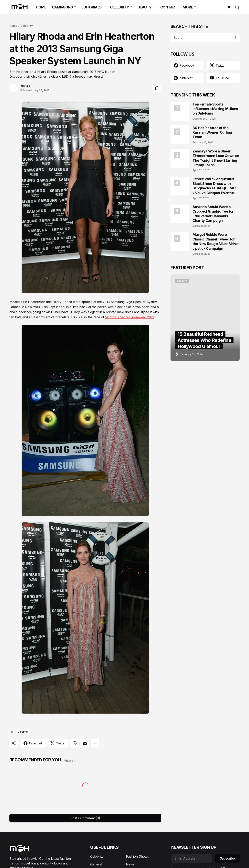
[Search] (236, 7)
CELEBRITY (119, 7)
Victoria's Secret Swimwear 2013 (130, 317)
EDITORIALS (92, 7)
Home (13, 26)
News (130, 864)
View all (70, 761)
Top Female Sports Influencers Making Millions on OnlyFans (215, 109)
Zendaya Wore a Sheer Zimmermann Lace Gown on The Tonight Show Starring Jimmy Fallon (216, 158)
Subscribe (227, 858)
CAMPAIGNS (62, 7)
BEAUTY (145, 7)
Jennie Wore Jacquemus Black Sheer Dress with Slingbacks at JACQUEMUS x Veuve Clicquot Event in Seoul (215, 186)
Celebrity (27, 26)
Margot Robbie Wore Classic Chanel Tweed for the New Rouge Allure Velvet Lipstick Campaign (216, 241)
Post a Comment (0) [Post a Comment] (85, 818)
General (96, 864)
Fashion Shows (137, 856)
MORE (188, 7)
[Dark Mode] (227, 7)
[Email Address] (192, 858)
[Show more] (95, 743)
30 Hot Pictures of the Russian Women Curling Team (212, 132)
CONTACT (169, 7)
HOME (41, 7)
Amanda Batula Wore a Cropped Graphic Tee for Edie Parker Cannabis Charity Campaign (213, 214)
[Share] (157, 88)
